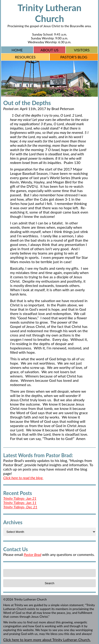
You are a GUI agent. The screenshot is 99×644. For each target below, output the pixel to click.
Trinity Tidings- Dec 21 (20, 507)
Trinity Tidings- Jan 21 (20, 498)
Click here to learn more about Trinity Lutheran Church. (47, 640)
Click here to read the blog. (23, 478)
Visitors (82, 50)
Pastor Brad (33, 554)
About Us (49, 50)
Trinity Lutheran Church (49, 13)
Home (17, 50)
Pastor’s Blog (74, 57)
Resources (25, 57)
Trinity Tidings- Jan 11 (20, 503)
